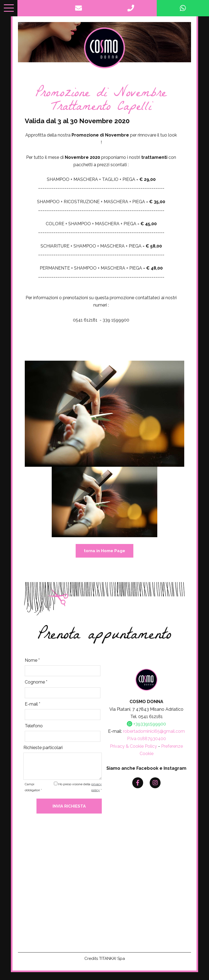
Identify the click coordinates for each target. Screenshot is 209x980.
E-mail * (33, 705)
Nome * (32, 662)
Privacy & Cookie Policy (133, 747)
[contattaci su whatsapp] (183, 8)
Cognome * (36, 683)
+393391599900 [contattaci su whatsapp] (146, 725)
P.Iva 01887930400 (147, 740)
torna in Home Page (104, 552)
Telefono (34, 727)
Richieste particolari (43, 749)
